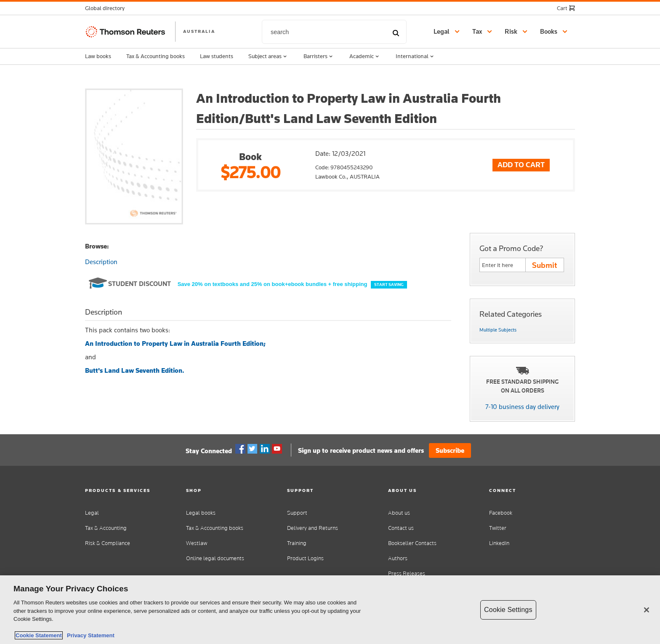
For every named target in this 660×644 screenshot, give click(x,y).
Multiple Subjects (498, 330)
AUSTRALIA (199, 31)
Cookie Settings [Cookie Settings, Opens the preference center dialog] (508, 610)
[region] (330, 610)
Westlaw (197, 543)
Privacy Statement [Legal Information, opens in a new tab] (89, 635)
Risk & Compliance (108, 543)
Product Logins (305, 558)
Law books (98, 56)
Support (297, 513)
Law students (217, 56)
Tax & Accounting (106, 528)
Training (297, 543)
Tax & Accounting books (156, 56)
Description (101, 262)
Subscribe (450, 450)
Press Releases (407, 573)
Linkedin (265, 449)
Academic (365, 56)
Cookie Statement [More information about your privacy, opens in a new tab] (39, 635)
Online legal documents (215, 558)
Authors (398, 558)
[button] (107, 8)
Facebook (240, 449)
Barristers (319, 56)
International (415, 56)
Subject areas (268, 56)
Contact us (401, 528)
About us (399, 513)
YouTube (277, 449)
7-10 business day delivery (522, 407)
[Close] (647, 610)
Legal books (201, 513)
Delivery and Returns (313, 528)
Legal (92, 513)
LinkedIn (499, 543)
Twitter (253, 449)
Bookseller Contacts (412, 543)
